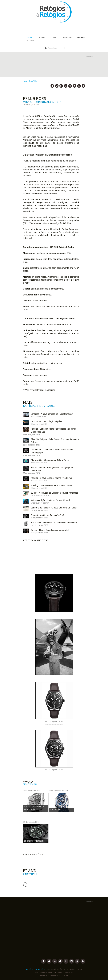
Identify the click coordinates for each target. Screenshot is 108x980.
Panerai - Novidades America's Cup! (47, 515)
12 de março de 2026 (31, 434)
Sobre (42, 37)
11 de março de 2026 (31, 445)
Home (31, 38)
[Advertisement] (58, 62)
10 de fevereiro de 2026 (40, 503)
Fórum (81, 37)
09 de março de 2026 (39, 463)
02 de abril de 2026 (38, 417)
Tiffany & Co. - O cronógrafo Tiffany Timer (50, 460)
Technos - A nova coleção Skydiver (47, 421)
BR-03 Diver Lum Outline (34, 841)
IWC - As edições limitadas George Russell (50, 500)
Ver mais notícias (33, 855)
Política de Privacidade (69, 970)
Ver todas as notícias (36, 540)
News (53, 37)
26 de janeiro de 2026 (39, 510)
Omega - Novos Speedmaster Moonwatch (50, 530)
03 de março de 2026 (39, 481)
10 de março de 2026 (31, 455)
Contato (32, 41)
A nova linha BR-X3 (58, 810)
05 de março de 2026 (31, 473)
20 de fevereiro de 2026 (40, 496)
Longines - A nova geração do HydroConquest (52, 414)
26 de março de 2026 (39, 424)
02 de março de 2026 (39, 488)
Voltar (35, 81)
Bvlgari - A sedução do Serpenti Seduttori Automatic (54, 493)
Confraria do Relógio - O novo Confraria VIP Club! (54, 508)
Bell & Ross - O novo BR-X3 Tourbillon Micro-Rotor (54, 523)
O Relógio (67, 37)
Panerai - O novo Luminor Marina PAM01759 (51, 478)
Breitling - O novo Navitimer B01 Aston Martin (52, 485)
